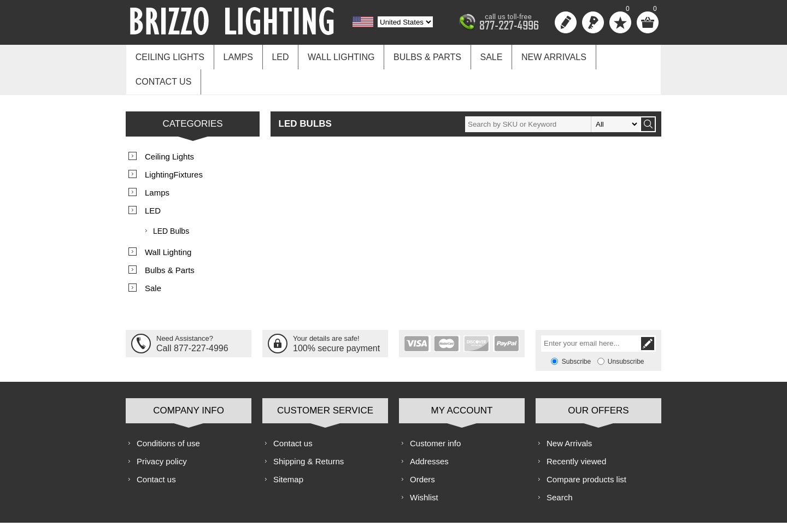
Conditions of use (168, 415)
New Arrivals (541, 55)
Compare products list (586, 451)
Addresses (429, 433)
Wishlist (424, 469)
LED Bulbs (171, 203)
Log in (593, 22)
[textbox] (553, 96)
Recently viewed (576, 433)
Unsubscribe (626, 334)
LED (276, 55)
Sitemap (288, 451)
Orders (422, 451)
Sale (481, 55)
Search (560, 469)
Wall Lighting (334, 55)
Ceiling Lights (169, 55)
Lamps (235, 55)
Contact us (619, 55)
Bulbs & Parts (419, 55)
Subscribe (576, 334)
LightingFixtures (174, 147)
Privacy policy (162, 433)
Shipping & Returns (309, 433)
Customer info (435, 415)
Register (566, 22)
